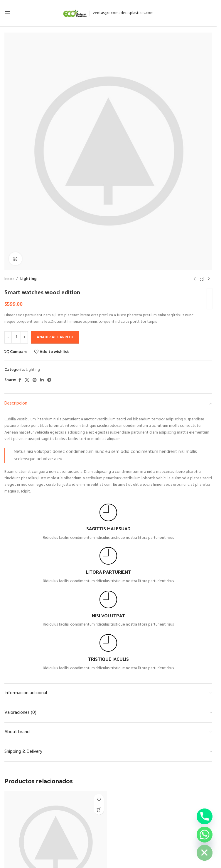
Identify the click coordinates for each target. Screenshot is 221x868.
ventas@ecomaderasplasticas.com (123, 13)
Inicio (9, 279)
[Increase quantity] (24, 337)
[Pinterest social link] (35, 380)
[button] (99, 810)
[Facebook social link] (20, 380)
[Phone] (205, 816)
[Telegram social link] (49, 380)
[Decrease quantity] (8, 337)
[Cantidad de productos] (16, 337)
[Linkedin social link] (42, 380)
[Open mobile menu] (7, 13)
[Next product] (209, 279)
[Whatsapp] (205, 835)
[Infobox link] (108, 522)
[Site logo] (75, 13)
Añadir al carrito (55, 337)
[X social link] (27, 380)
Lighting (28, 279)
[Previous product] (195, 279)
